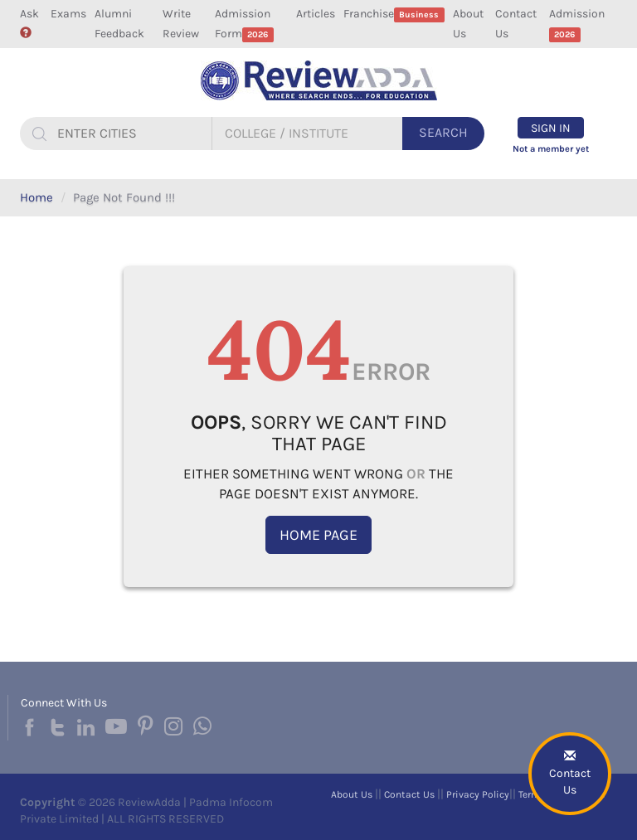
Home (36, 197)
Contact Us (516, 24)
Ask (29, 22)
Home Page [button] (318, 535)
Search (443, 132)
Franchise (394, 15)
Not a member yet (551, 149)
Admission (577, 24)
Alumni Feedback (119, 24)
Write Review (181, 24)
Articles (316, 14)
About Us (468, 24)
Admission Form (244, 24)
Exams (68, 14)
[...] (132, 134)
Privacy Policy (478, 794)
